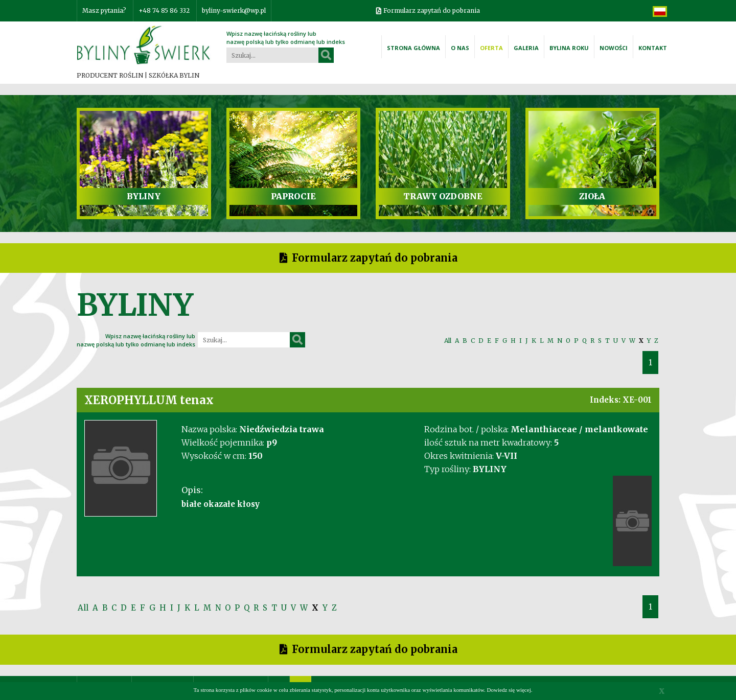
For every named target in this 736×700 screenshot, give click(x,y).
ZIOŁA (592, 196)
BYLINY (144, 196)
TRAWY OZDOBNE (443, 196)
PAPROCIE (293, 196)
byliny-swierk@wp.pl (234, 10)
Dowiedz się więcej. (510, 690)
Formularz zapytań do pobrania (432, 10)
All (448, 341)
